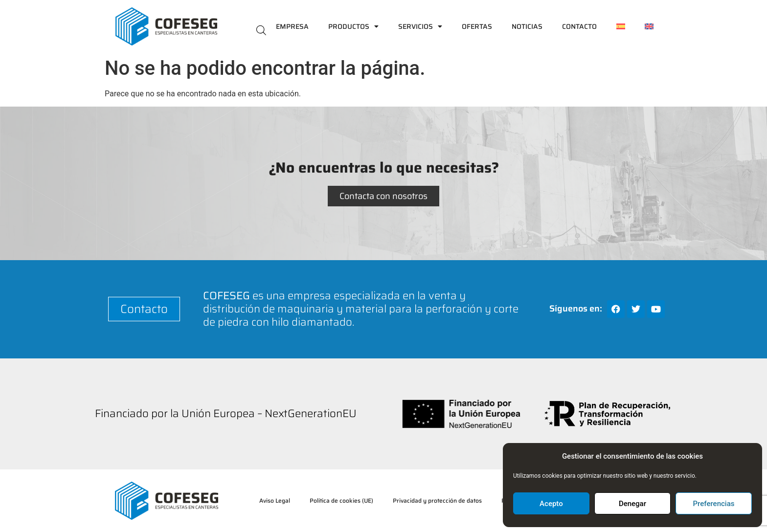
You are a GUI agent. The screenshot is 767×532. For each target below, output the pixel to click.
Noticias (527, 26)
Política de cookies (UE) (341, 500)
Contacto (579, 26)
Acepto (551, 504)
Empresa (292, 26)
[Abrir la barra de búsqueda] (261, 30)
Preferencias (714, 504)
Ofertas (477, 26)
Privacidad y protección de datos (437, 500)
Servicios (420, 26)
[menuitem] (621, 26)
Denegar (632, 504)
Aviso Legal (275, 500)
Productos (353, 26)
